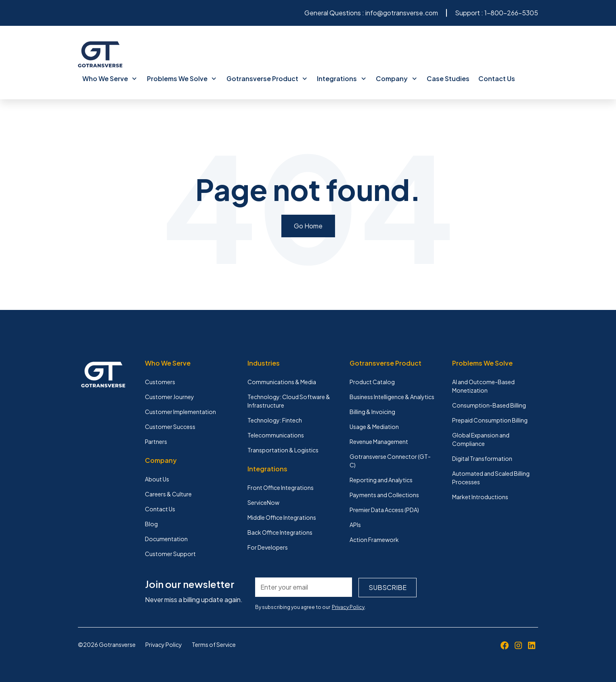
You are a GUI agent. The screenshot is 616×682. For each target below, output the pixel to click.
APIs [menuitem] (355, 524)
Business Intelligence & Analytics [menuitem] (392, 396)
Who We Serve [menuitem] (109, 78)
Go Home (308, 225)
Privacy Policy (348, 606)
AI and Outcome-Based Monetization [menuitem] (483, 386)
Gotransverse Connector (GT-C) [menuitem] (390, 460)
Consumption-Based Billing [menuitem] (489, 405)
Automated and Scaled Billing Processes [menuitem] (491, 477)
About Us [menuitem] (157, 479)
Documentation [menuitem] (166, 538)
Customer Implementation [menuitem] (180, 411)
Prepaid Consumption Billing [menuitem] (490, 420)
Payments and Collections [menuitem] (384, 494)
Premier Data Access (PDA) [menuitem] (384, 509)
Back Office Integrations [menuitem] (280, 532)
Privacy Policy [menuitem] (164, 644)
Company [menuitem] (393, 78)
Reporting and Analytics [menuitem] (381, 479)
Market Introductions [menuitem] (480, 496)
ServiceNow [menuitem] (263, 502)
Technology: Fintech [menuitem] (275, 420)
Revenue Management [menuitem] (379, 441)
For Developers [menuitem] (268, 547)
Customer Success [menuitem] (170, 426)
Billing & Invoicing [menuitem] (372, 411)
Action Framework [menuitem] (374, 539)
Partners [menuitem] (156, 441)
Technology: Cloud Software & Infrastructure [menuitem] (289, 401)
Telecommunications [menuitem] (276, 435)
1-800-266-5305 (511, 13)
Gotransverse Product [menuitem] (265, 78)
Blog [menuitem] (151, 523)
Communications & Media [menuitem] (282, 381)
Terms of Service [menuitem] (214, 644)
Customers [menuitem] (160, 381)
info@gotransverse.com (402, 13)
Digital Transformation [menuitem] (482, 458)
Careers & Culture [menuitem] (168, 494)
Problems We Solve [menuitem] (180, 78)
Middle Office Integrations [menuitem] (282, 517)
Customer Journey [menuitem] (170, 396)
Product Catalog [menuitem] (372, 381)
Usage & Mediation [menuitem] (374, 426)
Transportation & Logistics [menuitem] (283, 450)
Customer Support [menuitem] (170, 553)
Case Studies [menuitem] (444, 78)
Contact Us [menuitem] (492, 78)
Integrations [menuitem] (339, 78)
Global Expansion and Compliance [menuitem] (481, 439)
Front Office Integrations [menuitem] (281, 487)
